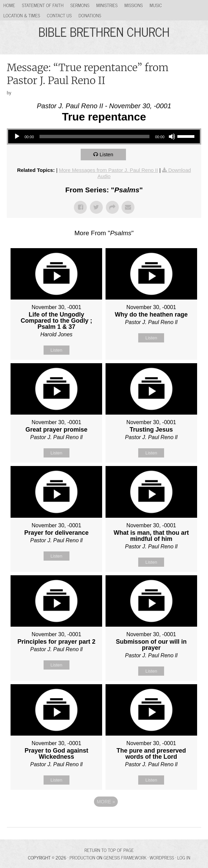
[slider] (95, 136)
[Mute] (172, 136)
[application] (104, 136)
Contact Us (59, 15)
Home (9, 5)
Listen (106, 154)
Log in (184, 857)
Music (156, 5)
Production (82, 857)
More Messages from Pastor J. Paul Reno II (108, 170)
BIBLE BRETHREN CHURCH (104, 31)
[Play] (17, 136)
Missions (134, 5)
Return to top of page (109, 850)
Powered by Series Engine (104, 820)
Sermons (80, 5)
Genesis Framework (125, 857)
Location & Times (22, 15)
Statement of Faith (43, 5)
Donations (90, 15)
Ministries (107, 5)
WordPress (162, 857)
